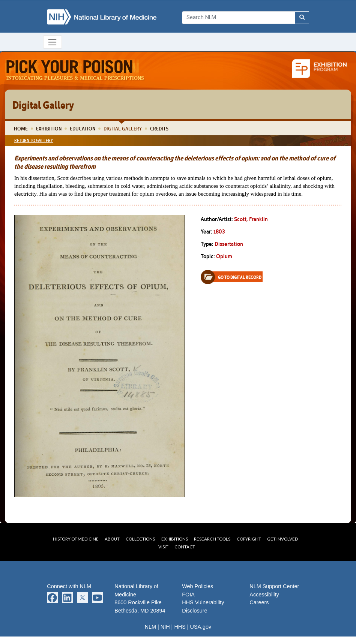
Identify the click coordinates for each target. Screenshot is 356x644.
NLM (150, 627)
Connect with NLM (69, 586)
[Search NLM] (302, 18)
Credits (159, 129)
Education (83, 129)
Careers (259, 602)
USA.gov (201, 627)
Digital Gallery (123, 129)
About (112, 539)
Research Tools (212, 539)
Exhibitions (175, 539)
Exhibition (49, 129)
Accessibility (264, 595)
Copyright (249, 539)
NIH (165, 627)
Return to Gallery (34, 140)
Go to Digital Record (234, 277)
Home (21, 129)
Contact (185, 547)
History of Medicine (76, 539)
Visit (163, 547)
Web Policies (198, 586)
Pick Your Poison (75, 70)
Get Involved (282, 539)
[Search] (239, 18)
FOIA (188, 595)
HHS (180, 627)
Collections (140, 539)
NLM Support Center (274, 586)
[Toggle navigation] (53, 42)
